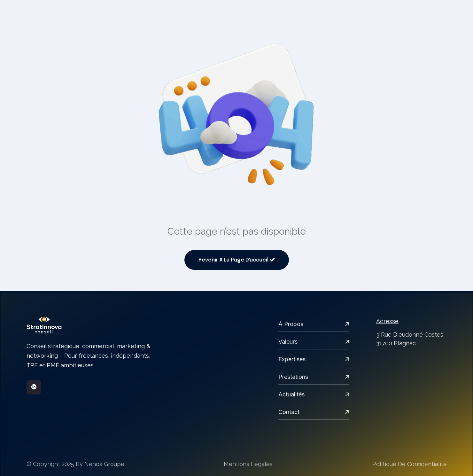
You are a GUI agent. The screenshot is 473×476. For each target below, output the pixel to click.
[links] (90, 325)
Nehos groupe (104, 464)
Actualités (314, 394)
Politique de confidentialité (410, 464)
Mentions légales (248, 464)
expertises (314, 359)
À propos (314, 324)
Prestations (314, 377)
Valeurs (314, 342)
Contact (314, 412)
